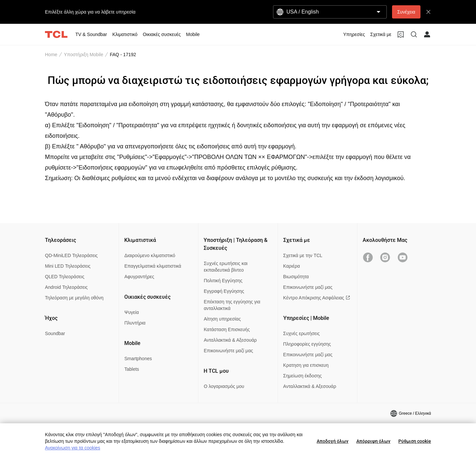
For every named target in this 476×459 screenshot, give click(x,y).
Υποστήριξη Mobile (83, 55)
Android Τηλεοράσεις (66, 287)
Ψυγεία (132, 312)
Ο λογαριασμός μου (224, 386)
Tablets (132, 369)
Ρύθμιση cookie (415, 441)
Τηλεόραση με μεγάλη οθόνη (74, 298)
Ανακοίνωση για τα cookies (73, 448)
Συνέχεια (406, 12)
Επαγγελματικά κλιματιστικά (153, 266)
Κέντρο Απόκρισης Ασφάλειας (317, 298)
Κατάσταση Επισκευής (227, 329)
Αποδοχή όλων (333, 441)
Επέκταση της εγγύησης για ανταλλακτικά (232, 305)
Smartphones (138, 359)
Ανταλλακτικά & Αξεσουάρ (230, 340)
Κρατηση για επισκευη (306, 365)
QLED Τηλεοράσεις (65, 277)
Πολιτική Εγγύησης (223, 281)
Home (51, 55)
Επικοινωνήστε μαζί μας (228, 351)
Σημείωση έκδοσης (303, 376)
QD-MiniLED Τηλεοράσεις (71, 255)
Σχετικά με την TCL (303, 255)
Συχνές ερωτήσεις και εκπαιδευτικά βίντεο (225, 267)
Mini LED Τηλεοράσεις (68, 266)
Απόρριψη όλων (373, 441)
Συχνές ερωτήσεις (302, 333)
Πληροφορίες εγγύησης (307, 344)
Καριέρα (292, 266)
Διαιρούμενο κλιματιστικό (150, 255)
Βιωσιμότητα (296, 277)
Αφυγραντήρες (139, 277)
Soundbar (55, 333)
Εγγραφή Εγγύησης (224, 291)
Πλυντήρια (135, 323)
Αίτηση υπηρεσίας (222, 319)
